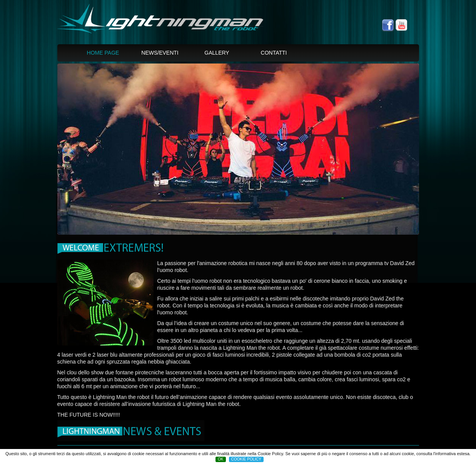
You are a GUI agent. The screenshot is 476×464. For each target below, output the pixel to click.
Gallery (217, 53)
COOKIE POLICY (246, 459)
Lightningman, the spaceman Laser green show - (172, 23)
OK (220, 459)
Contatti (274, 53)
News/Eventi (160, 53)
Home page (103, 53)
